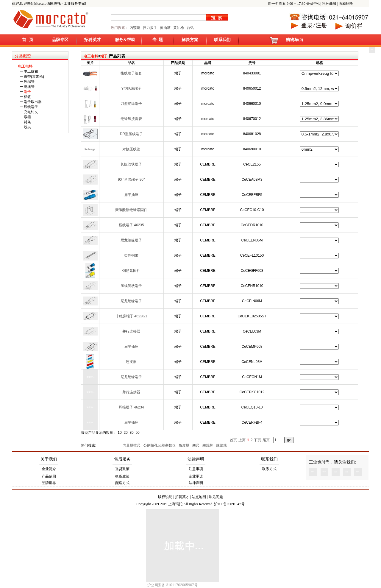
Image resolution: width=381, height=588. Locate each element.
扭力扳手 (150, 28)
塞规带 (208, 445)
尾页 (266, 440)
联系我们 (222, 40)
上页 (242, 440)
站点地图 (199, 497)
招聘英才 (93, 40)
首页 (233, 440)
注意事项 (196, 469)
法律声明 (196, 459)
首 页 (28, 40)
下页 (257, 440)
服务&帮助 (125, 40)
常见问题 (216, 497)
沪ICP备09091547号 (229, 504)
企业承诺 (196, 476)
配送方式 (122, 483)
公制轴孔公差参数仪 (160, 445)
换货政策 (122, 476)
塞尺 (196, 445)
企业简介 (49, 469)
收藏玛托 (346, 4)
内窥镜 (135, 28)
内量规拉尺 (132, 445)
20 (125, 433)
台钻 (190, 28)
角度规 (184, 445)
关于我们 (49, 459)
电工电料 (91, 56)
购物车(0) (294, 40)
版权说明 (165, 497)
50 (137, 433)
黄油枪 (179, 28)
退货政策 (122, 469)
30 (131, 433)
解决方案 (190, 40)
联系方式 (269, 469)
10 (120, 433)
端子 (104, 56)
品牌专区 (60, 40)
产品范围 (49, 476)
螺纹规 (222, 445)
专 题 (158, 40)
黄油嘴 (165, 28)
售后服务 (122, 459)
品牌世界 (49, 483)
